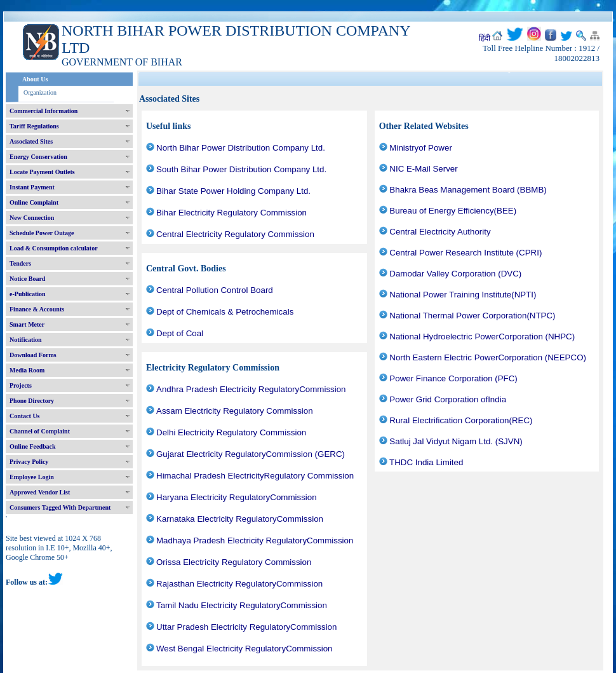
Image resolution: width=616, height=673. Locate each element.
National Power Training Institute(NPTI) (463, 295)
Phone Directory (32, 401)
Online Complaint (34, 202)
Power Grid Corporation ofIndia (448, 399)
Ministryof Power (421, 148)
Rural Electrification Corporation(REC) (461, 420)
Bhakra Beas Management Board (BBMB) (468, 190)
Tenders (20, 263)
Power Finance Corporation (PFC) (453, 378)
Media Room (27, 370)
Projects (21, 385)
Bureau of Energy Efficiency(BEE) (453, 211)
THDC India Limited (426, 462)
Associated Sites (31, 141)
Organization (40, 92)
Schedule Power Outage (42, 233)
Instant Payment (32, 187)
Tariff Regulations (34, 126)
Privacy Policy (29, 462)
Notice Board (27, 279)
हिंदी (485, 38)
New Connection (32, 218)
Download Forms (33, 355)
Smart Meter (27, 324)
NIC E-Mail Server (423, 169)
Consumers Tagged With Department (60, 507)
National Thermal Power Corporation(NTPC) (472, 316)
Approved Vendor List (40, 492)
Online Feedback (33, 446)
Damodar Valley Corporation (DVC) (455, 274)
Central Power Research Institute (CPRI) (465, 253)
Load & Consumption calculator (54, 248)
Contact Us (25, 416)
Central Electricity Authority (440, 232)
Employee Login (32, 477)
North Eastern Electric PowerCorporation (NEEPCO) (488, 357)
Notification (26, 340)
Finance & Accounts (37, 309)
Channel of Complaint (40, 431)
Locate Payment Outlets (42, 172)
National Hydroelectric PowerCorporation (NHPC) (482, 336)
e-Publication (28, 294)
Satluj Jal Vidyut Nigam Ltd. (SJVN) (456, 441)
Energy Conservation (38, 157)
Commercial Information (44, 111)
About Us (35, 79)
